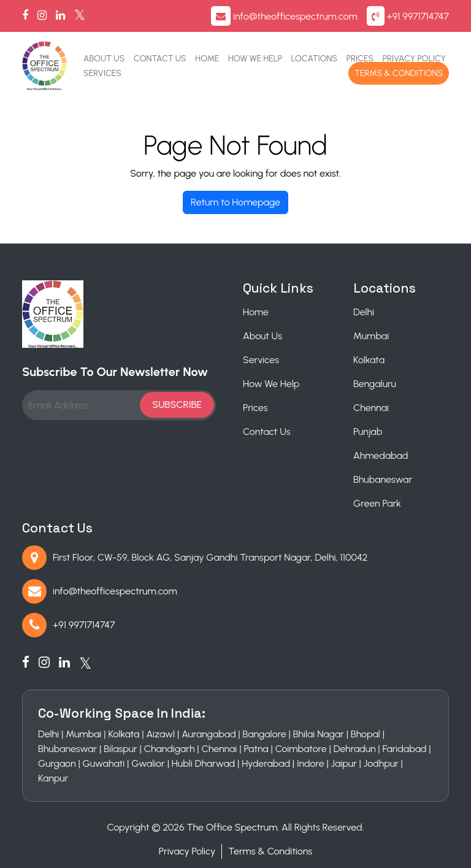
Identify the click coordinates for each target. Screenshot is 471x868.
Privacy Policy (414, 59)
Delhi (364, 312)
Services (102, 73)
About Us (104, 59)
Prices (360, 59)
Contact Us (160, 59)
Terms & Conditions (399, 73)
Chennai (371, 408)
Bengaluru (375, 384)
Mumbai (371, 336)
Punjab (368, 432)
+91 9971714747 (418, 16)
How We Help (255, 59)
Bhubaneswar (383, 479)
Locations (314, 59)
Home (207, 59)
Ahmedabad (381, 455)
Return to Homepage (235, 202)
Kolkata (369, 360)
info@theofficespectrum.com (295, 16)
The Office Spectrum (232, 827)
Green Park (377, 503)
